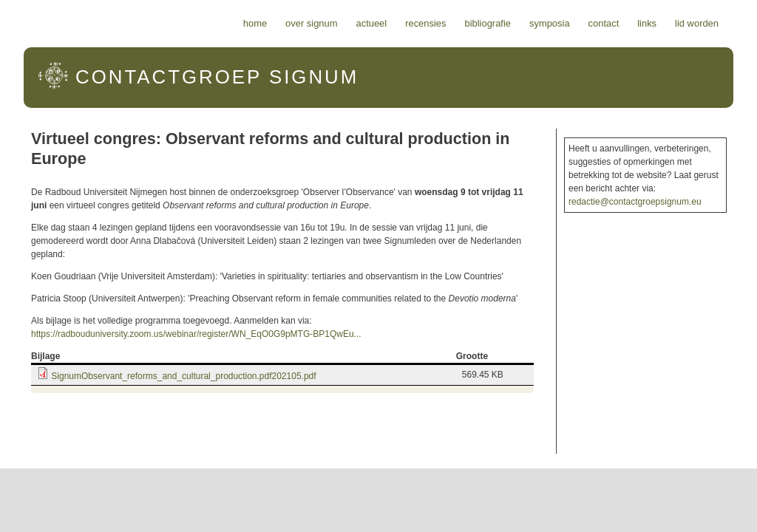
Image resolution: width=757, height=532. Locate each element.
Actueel (372, 23)
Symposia (550, 23)
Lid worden (697, 23)
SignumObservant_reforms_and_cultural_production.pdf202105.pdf (183, 376)
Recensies (425, 23)
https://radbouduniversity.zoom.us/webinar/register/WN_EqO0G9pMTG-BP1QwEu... (196, 334)
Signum (217, 77)
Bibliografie (488, 23)
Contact (604, 23)
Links (647, 23)
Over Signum (311, 23)
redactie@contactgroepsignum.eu (635, 202)
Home (255, 23)
